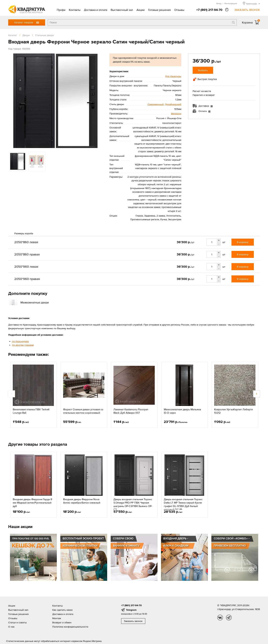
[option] (55, 101)
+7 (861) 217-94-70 (209, 10)
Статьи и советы (17, 622)
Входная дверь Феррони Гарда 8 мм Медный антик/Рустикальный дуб (32, 503)
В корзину (243, 242)
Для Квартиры (173, 76)
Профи (61, 10)
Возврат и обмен (62, 622)
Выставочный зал (122, 10)
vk (220, 618)
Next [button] (257, 394)
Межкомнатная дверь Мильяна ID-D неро (182, 411)
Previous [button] (12, 394)
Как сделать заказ (62, 610)
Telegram (131, 610)
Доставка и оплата (96, 10)
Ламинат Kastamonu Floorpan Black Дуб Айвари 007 (131, 411)
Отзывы (179, 10)
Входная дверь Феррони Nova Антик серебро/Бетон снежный (82, 501)
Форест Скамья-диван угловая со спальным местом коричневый (83, 411)
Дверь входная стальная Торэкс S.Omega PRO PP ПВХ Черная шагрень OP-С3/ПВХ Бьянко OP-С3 (133, 504)
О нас (11, 627)
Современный (156, 104)
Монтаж (57, 618)
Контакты (75, 10)
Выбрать (203, 70)
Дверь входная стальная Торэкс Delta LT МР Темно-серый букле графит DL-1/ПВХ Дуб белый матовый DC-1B (183, 504)
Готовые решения (159, 10)
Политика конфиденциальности (70, 627)
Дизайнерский (173, 104)
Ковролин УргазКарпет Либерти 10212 (233, 411)
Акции (141, 10)
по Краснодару (20, 341)
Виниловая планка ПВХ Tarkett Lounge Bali (31, 411)
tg (229, 618)
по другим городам (23, 345)
